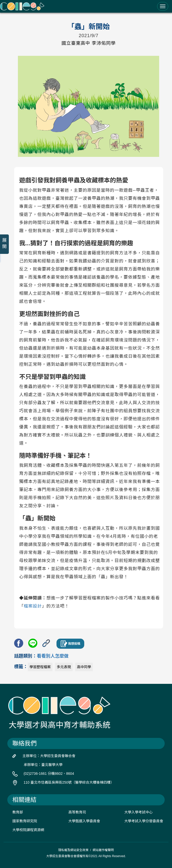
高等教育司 (77, 812)
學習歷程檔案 (40, 667)
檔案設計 (33, 606)
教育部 (18, 812)
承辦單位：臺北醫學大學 (43, 765)
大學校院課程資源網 (28, 830)
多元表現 (64, 667)
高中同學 (84, 667)
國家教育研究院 (25, 821)
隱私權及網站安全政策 (73, 850)
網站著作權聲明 (103, 850)
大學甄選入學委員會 (84, 821)
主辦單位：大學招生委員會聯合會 (49, 756)
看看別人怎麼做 (53, 656)
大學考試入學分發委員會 (144, 821)
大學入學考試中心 (138, 812)
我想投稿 (70, 644)
